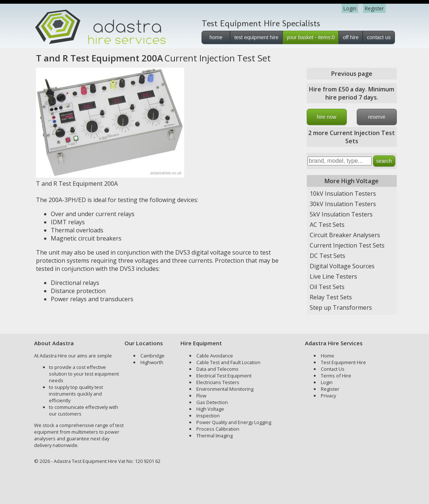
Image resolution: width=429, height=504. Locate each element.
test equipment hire (256, 37)
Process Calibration (218, 429)
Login (350, 8)
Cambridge (152, 356)
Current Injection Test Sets (347, 245)
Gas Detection (212, 402)
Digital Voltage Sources (342, 266)
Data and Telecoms (217, 369)
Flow (201, 396)
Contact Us (333, 369)
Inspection (208, 416)
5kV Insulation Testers (341, 214)
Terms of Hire (336, 376)
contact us (379, 37)
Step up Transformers (341, 308)
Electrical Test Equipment (224, 376)
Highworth (152, 362)
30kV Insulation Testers (343, 204)
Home (327, 356)
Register (374, 8)
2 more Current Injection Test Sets (352, 137)
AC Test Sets (327, 225)
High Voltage (210, 409)
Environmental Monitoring (225, 389)
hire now (327, 117)
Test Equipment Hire (343, 362)
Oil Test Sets (327, 287)
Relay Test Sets (331, 297)
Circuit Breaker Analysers (345, 235)
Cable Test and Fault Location (228, 362)
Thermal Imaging (214, 436)
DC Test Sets (327, 256)
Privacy (328, 396)
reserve (377, 117)
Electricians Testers (218, 382)
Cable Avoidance (215, 356)
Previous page (352, 74)
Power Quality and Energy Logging (234, 422)
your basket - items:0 (311, 37)
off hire (351, 37)
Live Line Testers (333, 276)
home (216, 37)
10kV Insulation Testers (343, 194)
